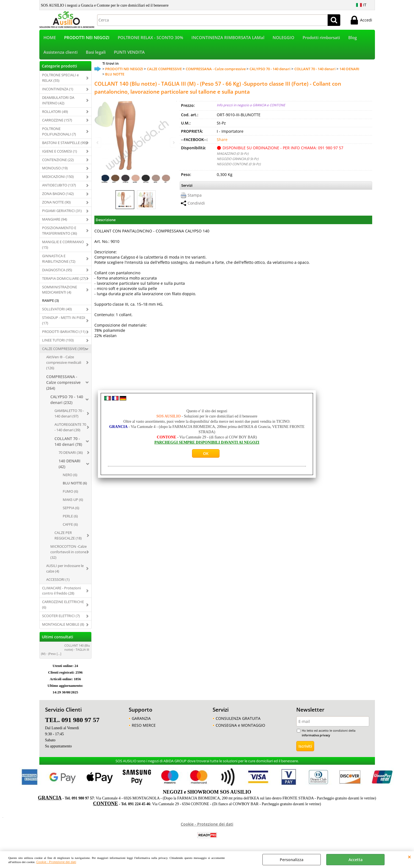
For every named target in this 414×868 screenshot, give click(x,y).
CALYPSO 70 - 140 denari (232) (67, 400)
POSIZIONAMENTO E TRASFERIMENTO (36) (60, 230)
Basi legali (96, 52)
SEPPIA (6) (71, 508)
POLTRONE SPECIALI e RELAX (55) (60, 78)
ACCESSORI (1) (58, 579)
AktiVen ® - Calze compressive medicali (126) (64, 362)
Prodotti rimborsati (321, 38)
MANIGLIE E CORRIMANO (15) (63, 245)
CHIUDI (409, 857)
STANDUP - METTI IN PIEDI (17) (64, 320)
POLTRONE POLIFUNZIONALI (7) (59, 131)
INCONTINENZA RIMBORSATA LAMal (228, 38)
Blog (353, 38)
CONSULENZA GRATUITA (238, 718)
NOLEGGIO (283, 38)
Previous (98, 143)
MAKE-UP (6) (73, 500)
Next (173, 143)
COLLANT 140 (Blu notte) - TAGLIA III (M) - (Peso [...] (65, 649)
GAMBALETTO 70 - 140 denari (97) (69, 413)
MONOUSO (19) (55, 168)
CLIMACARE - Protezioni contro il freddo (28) (61, 591)
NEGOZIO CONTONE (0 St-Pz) (239, 164)
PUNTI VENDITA (129, 52)
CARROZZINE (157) (57, 120)
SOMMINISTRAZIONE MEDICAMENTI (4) (60, 290)
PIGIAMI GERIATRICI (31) (62, 211)
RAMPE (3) (50, 300)
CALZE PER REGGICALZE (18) (68, 535)
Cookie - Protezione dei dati (56, 862)
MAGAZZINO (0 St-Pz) (233, 153)
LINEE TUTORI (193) (58, 340)
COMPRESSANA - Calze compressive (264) (63, 382)
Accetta (356, 860)
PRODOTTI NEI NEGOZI (87, 38)
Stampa (195, 195)
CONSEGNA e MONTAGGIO (240, 725)
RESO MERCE (144, 725)
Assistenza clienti (61, 52)
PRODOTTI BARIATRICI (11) (64, 332)
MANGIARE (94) (55, 219)
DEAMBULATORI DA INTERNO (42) (58, 100)
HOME (50, 38)
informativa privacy (316, 735)
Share (222, 139)
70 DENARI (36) (71, 452)
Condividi (196, 203)
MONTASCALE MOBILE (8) (63, 624)
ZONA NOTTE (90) (56, 202)
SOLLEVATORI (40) (57, 309)
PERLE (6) (70, 516)
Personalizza (292, 860)
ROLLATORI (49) (55, 112)
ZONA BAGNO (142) (58, 194)
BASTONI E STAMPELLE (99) (64, 143)
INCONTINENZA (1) (58, 89)
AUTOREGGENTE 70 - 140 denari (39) (70, 427)
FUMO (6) (70, 491)
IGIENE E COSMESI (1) (60, 151)
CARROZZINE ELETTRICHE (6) (63, 604)
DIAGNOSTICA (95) (57, 270)
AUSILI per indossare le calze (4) (65, 568)
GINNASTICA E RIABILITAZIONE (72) (59, 259)
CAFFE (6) (70, 524)
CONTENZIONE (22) (58, 160)
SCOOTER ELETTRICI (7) (61, 616)
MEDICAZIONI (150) (58, 177)
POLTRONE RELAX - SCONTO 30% (150, 38)
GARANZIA (141, 718)
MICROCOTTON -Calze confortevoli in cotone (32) (68, 552)
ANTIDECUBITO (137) (59, 185)
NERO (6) (70, 475)
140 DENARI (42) (69, 464)
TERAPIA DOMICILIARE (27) (64, 278)
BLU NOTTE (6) (75, 483)
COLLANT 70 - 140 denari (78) (68, 441)
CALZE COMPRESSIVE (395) (64, 349)
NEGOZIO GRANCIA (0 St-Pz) (238, 159)
